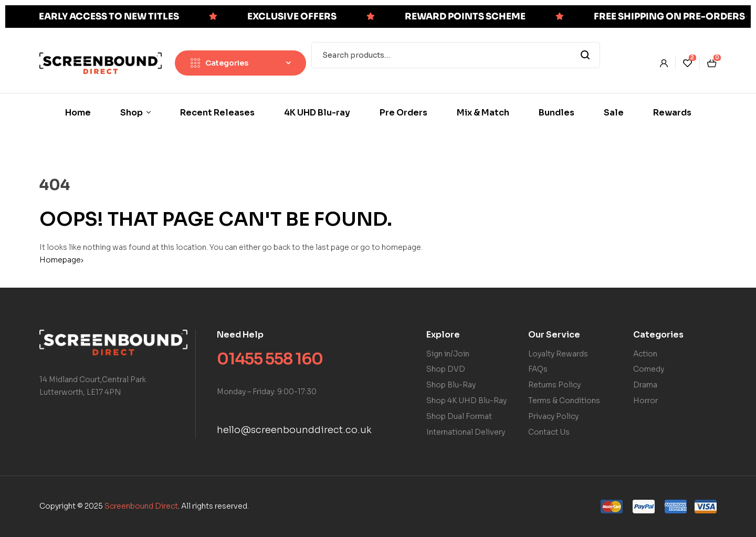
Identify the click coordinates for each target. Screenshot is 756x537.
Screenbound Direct (141, 506)
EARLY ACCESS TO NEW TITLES (109, 17)
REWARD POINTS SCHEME (465, 17)
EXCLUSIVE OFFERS (292, 17)
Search (586, 55)
